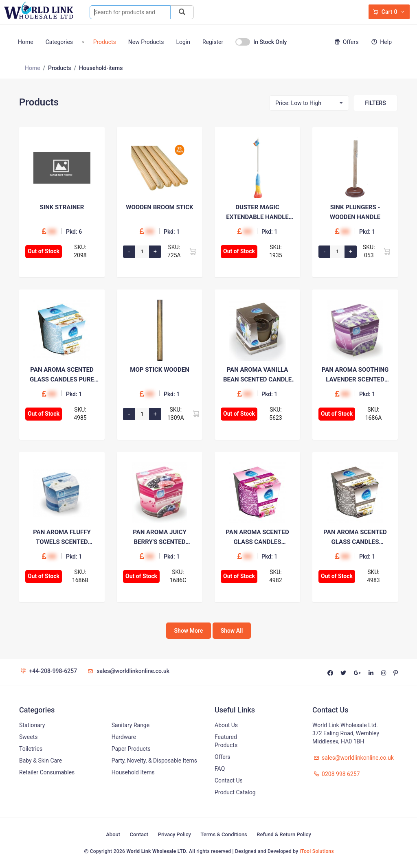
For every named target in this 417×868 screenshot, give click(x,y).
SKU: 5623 (275, 414)
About (113, 834)
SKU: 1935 (275, 251)
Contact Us (229, 780)
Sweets (29, 737)
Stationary (32, 725)
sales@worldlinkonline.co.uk (128, 671)
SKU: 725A (174, 251)
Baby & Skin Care (41, 761)
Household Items (133, 772)
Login (183, 42)
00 (52, 231)
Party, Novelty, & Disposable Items (154, 761)
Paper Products (131, 749)
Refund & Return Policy (284, 834)
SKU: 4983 (373, 576)
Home (26, 42)
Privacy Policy (174, 834)
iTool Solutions (317, 851)
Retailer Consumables (47, 772)
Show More (189, 631)
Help (381, 42)
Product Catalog (235, 792)
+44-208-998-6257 (48, 671)
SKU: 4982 (275, 576)
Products (105, 42)
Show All (232, 631)
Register (213, 42)
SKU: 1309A (176, 414)
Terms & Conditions (224, 834)
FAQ (220, 769)
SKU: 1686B (80, 576)
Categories (59, 42)
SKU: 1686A (374, 414)
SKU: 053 (369, 251)
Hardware (124, 737)
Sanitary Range (131, 725)
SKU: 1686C (178, 576)
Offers (345, 42)
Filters (375, 103)
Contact (139, 834)
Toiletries (31, 749)
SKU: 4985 (80, 414)
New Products (146, 42)
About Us (226, 725)
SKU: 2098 (80, 251)
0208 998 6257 (336, 774)
